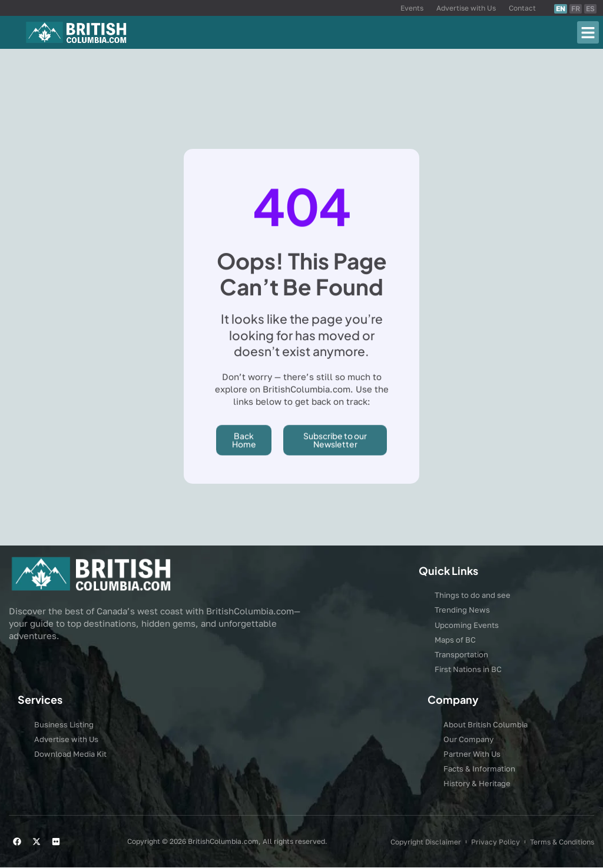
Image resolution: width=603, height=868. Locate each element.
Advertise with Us (466, 8)
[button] (588, 32)
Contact (522, 8)
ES (590, 9)
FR (576, 9)
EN (561, 9)
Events (412, 8)
